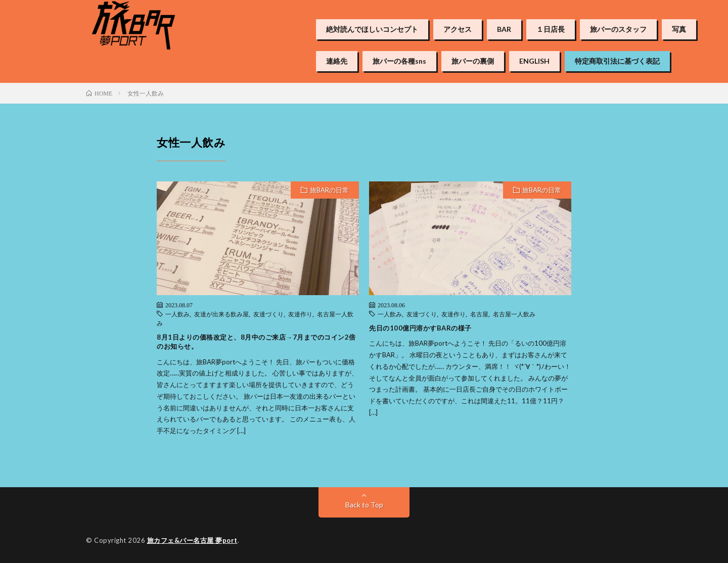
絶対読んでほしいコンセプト (372, 29)
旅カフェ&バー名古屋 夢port (192, 540)
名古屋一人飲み (514, 314)
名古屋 (479, 314)
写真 (679, 29)
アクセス (458, 29)
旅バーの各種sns (399, 61)
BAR (504, 29)
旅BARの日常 (329, 190)
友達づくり (268, 314)
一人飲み (177, 314)
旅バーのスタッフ (618, 29)
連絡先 (337, 61)
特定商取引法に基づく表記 (617, 61)
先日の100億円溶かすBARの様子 (420, 328)
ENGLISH (534, 61)
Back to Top (364, 505)
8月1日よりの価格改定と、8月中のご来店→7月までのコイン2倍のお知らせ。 (256, 342)
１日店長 (551, 29)
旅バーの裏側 (473, 61)
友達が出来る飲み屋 (221, 314)
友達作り (300, 314)
